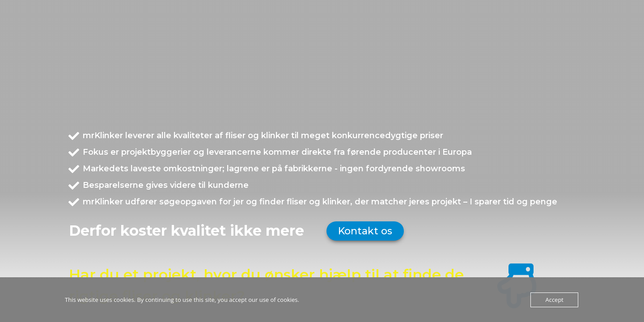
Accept (554, 300)
